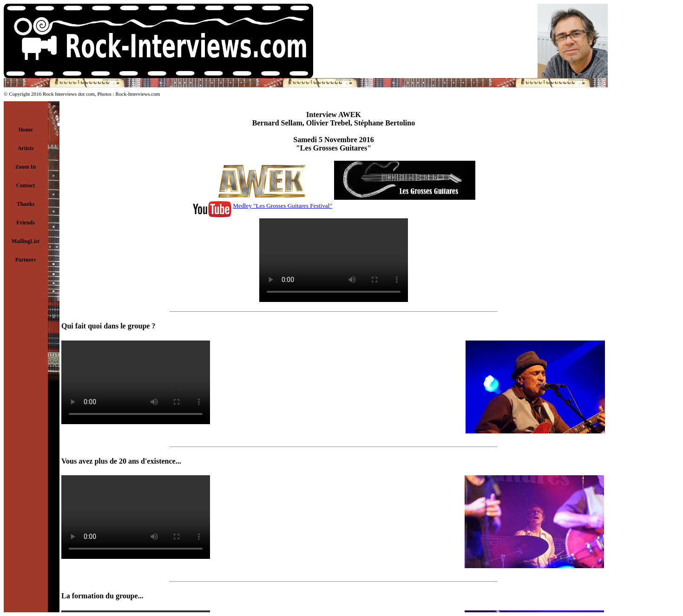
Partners (26, 260)
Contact (26, 185)
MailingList (26, 241)
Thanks (26, 204)
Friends (25, 223)
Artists (26, 148)
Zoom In (26, 167)
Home (26, 130)
